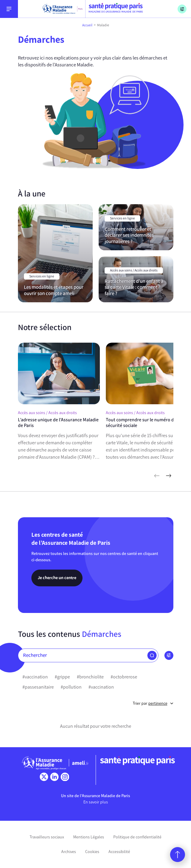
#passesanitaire (38, 687)
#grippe (62, 677)
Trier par (153, 703)
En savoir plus (96, 802)
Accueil (87, 25)
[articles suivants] (169, 476)
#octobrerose (124, 677)
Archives (69, 852)
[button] (152, 655)
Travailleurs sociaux (47, 837)
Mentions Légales (89, 837)
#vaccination (35, 677)
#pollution (71, 687)
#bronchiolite (90, 677)
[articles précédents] (157, 476)
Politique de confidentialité (137, 837)
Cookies (92, 852)
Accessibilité (119, 852)
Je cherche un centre (57, 578)
